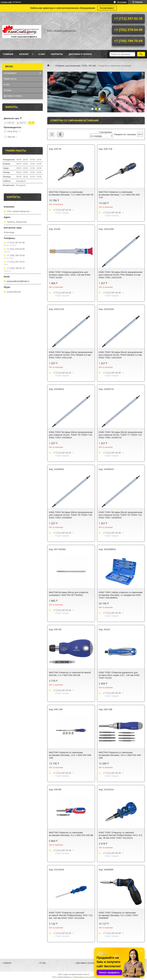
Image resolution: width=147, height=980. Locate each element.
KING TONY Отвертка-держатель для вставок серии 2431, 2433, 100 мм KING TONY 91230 (70, 275)
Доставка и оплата (80, 54)
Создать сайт (6, 2)
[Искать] (141, 54)
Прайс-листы (10, 79)
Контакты (57, 54)
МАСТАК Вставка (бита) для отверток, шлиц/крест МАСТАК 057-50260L (69, 594)
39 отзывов (122, 2)
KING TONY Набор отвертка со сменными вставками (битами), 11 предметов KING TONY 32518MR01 (121, 595)
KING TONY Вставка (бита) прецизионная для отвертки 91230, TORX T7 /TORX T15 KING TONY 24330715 (120, 435)
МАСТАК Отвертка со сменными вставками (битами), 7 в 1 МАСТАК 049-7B (71, 193)
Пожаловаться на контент (84, 977)
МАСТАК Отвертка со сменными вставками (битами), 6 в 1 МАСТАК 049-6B (71, 834)
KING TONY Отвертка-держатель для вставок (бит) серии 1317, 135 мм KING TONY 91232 (119, 675)
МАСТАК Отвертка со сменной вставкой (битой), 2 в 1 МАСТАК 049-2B (70, 674)
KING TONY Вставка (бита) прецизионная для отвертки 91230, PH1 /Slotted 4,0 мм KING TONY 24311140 (71, 355)
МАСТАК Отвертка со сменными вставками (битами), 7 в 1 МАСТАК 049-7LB (119, 195)
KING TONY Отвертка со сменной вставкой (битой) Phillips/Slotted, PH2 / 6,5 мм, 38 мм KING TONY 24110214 (120, 835)
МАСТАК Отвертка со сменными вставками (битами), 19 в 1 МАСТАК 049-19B (120, 755)
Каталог (24, 54)
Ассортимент (107, 8)
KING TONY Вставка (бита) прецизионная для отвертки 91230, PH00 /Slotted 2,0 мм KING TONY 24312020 (120, 355)
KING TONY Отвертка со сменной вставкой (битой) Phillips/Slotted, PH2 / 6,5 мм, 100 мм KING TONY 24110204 (71, 915)
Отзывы (8, 90)
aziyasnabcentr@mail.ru (18, 281)
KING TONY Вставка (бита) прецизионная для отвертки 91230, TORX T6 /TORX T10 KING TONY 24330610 (71, 435)
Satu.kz (86, 974)
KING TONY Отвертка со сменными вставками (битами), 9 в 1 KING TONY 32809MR (118, 915)
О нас (42, 54)
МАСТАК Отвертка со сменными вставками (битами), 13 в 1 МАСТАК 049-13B (70, 755)
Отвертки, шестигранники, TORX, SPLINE (76, 66)
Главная (8, 54)
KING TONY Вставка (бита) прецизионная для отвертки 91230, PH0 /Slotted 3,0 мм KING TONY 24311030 (120, 275)
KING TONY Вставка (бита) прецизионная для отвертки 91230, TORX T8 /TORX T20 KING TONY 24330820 (71, 515)
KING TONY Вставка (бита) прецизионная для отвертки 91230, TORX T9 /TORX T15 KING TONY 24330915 (120, 515)
